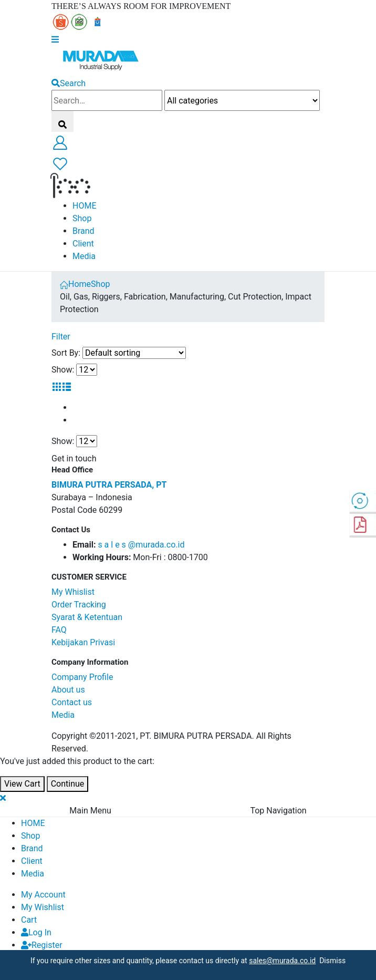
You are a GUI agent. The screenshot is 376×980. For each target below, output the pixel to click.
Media (84, 256)
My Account (43, 895)
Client (83, 244)
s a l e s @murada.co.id (141, 545)
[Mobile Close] (3, 798)
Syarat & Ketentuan (87, 617)
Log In (36, 932)
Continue (68, 784)
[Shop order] (134, 353)
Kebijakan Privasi (83, 642)
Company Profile (82, 677)
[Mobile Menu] (55, 39)
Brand (83, 231)
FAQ (59, 630)
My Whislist (73, 592)
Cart (29, 920)
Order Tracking (79, 605)
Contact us (72, 702)
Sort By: (66, 353)
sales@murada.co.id (282, 961)
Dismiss (331, 961)
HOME (84, 206)
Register (42, 945)
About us (68, 690)
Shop (82, 218)
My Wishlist (43, 907)
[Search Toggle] (69, 83)
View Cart (22, 784)
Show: (63, 370)
